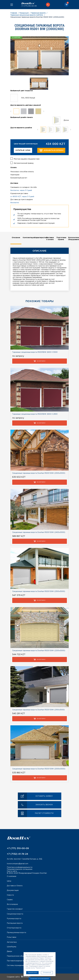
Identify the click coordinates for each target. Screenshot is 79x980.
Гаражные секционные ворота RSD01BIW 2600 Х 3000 (35, 352)
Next (44, 111)
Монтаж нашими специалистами (27, 159)
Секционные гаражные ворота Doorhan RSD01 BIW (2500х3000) (39, 473)
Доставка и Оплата (15, 886)
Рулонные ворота (14, 919)
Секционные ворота (15, 914)
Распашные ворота (15, 923)
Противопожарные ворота (18, 961)
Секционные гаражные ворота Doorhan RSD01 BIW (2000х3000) (39, 769)
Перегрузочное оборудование (19, 956)
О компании (12, 876)
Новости (10, 895)
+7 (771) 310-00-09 (29, 6)
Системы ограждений (15, 965)
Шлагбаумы (12, 947)
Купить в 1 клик (23, 150)
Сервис (10, 900)
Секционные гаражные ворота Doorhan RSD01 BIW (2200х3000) (39, 651)
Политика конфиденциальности (20, 867)
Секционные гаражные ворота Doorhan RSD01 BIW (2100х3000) (38, 710)
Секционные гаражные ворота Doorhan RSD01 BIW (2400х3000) (39, 532)
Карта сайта (12, 871)
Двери (9, 951)
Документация (13, 890)
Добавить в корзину (51, 150)
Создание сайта (18, 977)
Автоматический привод (24, 163)
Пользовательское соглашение (20, 869)
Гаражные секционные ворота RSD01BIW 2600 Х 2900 (35, 414)
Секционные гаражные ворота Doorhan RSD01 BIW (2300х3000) (39, 591)
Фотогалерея (12, 904)
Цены (9, 881)
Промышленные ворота (16, 933)
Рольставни (12, 937)
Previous (11, 111)
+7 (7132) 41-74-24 (17, 854)
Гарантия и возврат (15, 909)
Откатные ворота (14, 928)
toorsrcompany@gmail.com (18, 864)
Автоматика (12, 942)
